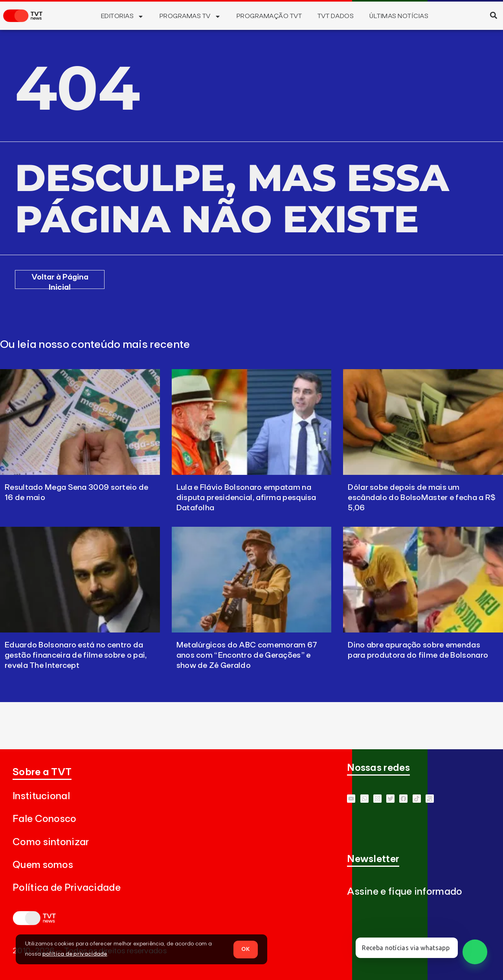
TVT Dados (336, 16)
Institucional (41, 796)
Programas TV (190, 17)
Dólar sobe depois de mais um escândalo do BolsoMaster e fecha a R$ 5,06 (422, 498)
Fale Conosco (45, 819)
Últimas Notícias (399, 16)
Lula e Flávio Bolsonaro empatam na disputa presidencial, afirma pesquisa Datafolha (246, 498)
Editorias (122, 17)
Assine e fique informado (405, 892)
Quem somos (43, 865)
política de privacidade (75, 954)
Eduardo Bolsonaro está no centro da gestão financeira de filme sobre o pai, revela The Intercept (76, 655)
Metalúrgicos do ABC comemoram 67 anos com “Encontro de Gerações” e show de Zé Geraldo (247, 655)
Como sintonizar (51, 842)
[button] (493, 15)
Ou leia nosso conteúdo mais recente (95, 345)
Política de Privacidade (67, 888)
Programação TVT (269, 16)
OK (246, 949)
